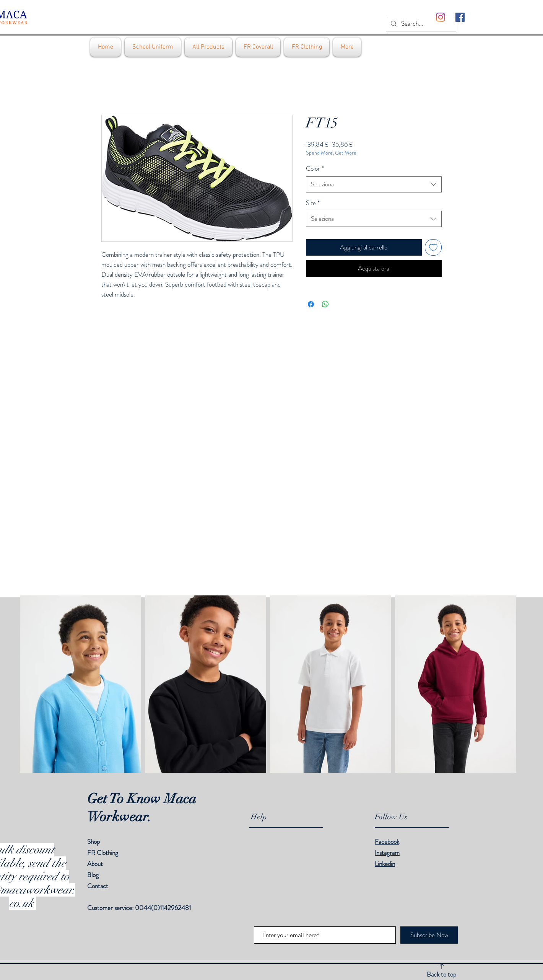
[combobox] (374, 184)
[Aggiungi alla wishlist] (433, 248)
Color (315, 169)
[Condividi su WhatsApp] (325, 304)
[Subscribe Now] (429, 935)
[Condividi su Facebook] (311, 304)
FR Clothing (103, 853)
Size (313, 203)
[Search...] (420, 24)
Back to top (441, 974)
